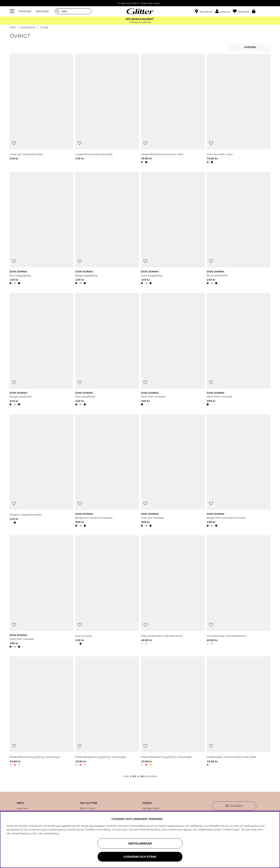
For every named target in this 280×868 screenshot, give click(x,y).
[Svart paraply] (107, 592)
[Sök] (73, 11)
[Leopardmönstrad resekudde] (107, 109)
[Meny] (13, 11)
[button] (224, 11)
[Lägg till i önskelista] (14, 143)
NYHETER (25, 11)
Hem (13, 27)
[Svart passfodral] (107, 350)
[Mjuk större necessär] (239, 350)
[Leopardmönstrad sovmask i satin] (173, 109)
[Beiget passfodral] (41, 350)
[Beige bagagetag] (107, 229)
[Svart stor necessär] (173, 471)
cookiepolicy (51, 833)
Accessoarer (28, 27)
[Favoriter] (242, 11)
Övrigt (44, 27)
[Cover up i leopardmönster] (41, 109)
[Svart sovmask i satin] (239, 109)
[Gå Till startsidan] (140, 11)
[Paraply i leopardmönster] (41, 471)
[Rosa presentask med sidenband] (173, 592)
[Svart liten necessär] (41, 592)
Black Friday (87, 808)
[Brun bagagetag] (41, 229)
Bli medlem (234, 806)
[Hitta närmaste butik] (204, 12)
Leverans (22, 808)
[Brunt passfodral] (239, 229)
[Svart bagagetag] (173, 229)
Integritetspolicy (21, 833)
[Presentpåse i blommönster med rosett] (239, 712)
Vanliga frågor (151, 808)
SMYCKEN (42, 11)
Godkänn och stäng (140, 857)
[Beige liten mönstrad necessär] (239, 471)
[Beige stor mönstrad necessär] (107, 471)
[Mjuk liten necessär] (173, 350)
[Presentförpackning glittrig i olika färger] (41, 712)
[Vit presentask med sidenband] (239, 592)
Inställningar (140, 843)
